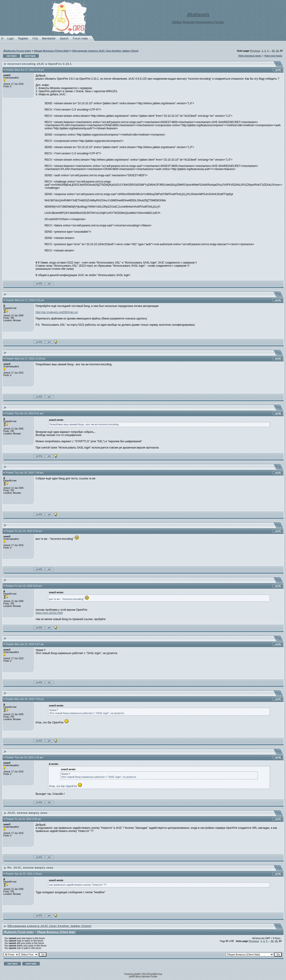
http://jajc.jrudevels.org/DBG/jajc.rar (57, 312)
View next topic (273, 56)
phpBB (137, 974)
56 (277, 51)
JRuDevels (198, 15)
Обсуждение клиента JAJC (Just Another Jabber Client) (105, 51)
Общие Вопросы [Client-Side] (52, 51)
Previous (255, 51)
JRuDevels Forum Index (17, 51)
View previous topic (250, 56)
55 (273, 51)
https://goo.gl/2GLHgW (49, 613)
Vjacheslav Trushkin (149, 977)
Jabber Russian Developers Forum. (198, 22)
